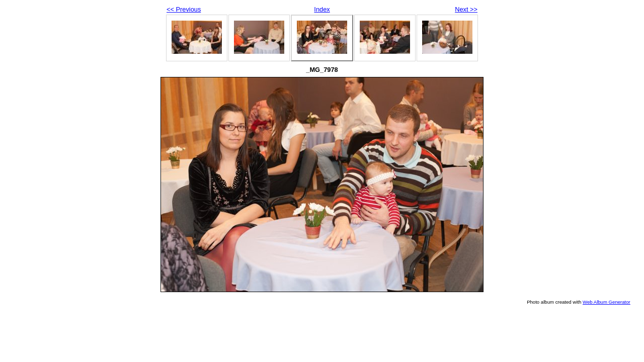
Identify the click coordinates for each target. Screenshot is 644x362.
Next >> (466, 9)
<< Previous (184, 9)
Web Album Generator (607, 302)
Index (322, 9)
